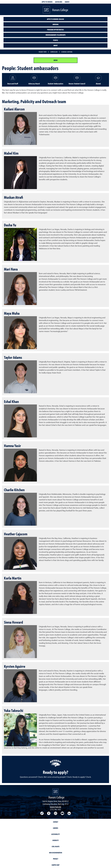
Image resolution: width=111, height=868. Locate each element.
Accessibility (56, 834)
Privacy (56, 859)
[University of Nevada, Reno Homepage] (55, 792)
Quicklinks (59, 2)
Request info (43, 52)
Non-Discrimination (56, 853)
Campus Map (55, 865)
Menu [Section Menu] (56, 60)
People (56, 40)
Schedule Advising (67, 52)
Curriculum (54, 52)
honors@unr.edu (56, 807)
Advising (56, 24)
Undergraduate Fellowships (56, 35)
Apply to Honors (47, 2)
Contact (56, 822)
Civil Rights (56, 846)
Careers (55, 828)
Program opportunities (55, 30)
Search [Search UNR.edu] (67, 2)
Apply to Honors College (55, 19)
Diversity (56, 840)
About (56, 45)
